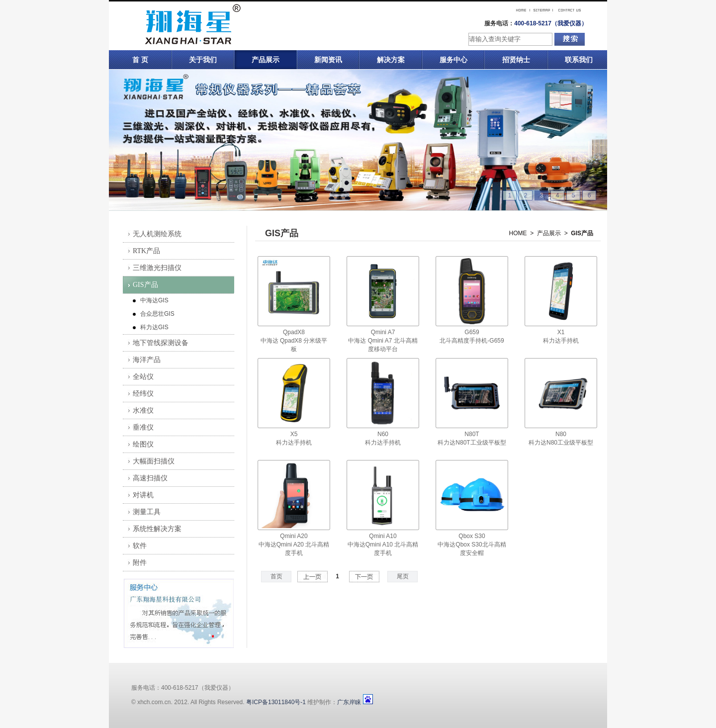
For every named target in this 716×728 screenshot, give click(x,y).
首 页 (140, 60)
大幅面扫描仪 (154, 461)
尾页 (403, 576)
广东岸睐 (349, 702)
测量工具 (147, 512)
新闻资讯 (328, 60)
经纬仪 (143, 394)
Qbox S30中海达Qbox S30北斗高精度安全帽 (472, 545)
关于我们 (203, 60)
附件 (140, 563)
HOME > (522, 233)
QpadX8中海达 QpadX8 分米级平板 (294, 341)
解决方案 (391, 60)
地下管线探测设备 (161, 343)
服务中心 (453, 60)
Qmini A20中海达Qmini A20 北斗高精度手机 (294, 545)
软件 (140, 546)
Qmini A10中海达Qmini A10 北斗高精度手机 (383, 545)
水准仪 (143, 410)
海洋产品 (147, 360)
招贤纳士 (516, 60)
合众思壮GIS (157, 314)
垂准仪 (143, 427)
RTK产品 (146, 251)
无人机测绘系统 (157, 234)
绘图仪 (143, 444)
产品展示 (266, 60)
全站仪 (143, 377)
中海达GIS (154, 300)
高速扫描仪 (150, 478)
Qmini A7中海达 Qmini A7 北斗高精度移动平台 (383, 341)
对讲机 (143, 495)
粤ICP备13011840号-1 (276, 702)
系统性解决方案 (157, 529)
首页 (276, 576)
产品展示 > (552, 233)
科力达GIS (154, 327)
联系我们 (579, 60)
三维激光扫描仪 (157, 268)
